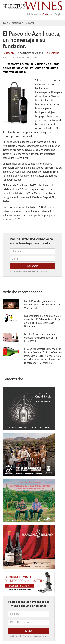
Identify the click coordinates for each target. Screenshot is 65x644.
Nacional (29, 23)
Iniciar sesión (34, 14)
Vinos (20, 57)
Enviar (29, 631)
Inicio (5, 23)
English (58, 14)
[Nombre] (29, 614)
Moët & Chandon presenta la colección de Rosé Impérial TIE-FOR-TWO (41, 338)
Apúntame (33, 266)
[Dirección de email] (29, 622)
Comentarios (52, 53)
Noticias (16, 23)
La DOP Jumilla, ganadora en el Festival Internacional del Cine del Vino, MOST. (42, 305)
